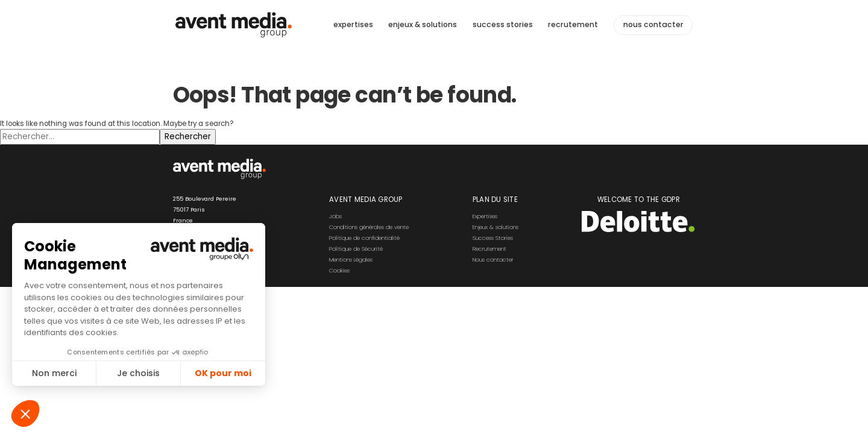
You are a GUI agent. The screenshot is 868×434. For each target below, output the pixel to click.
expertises (353, 24)
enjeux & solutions (423, 24)
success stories (503, 24)
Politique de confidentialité (364, 238)
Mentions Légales (351, 259)
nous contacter (653, 25)
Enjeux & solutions (495, 227)
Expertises (485, 216)
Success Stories (493, 238)
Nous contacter (493, 259)
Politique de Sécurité (356, 249)
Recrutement (489, 249)
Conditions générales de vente (369, 227)
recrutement (573, 24)
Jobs (335, 216)
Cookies (339, 270)
